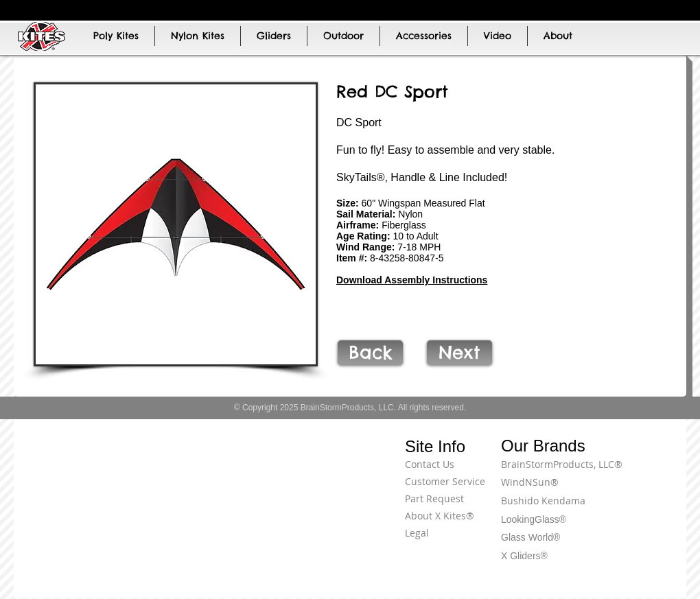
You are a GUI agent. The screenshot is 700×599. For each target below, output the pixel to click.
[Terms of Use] (635, 472)
